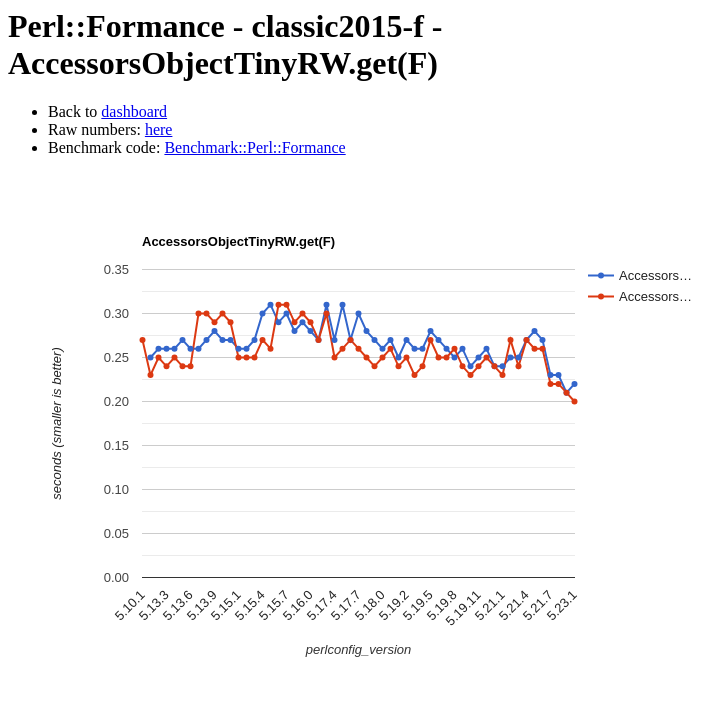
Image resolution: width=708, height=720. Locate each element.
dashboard (134, 111)
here (159, 129)
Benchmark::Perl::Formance (254, 147)
